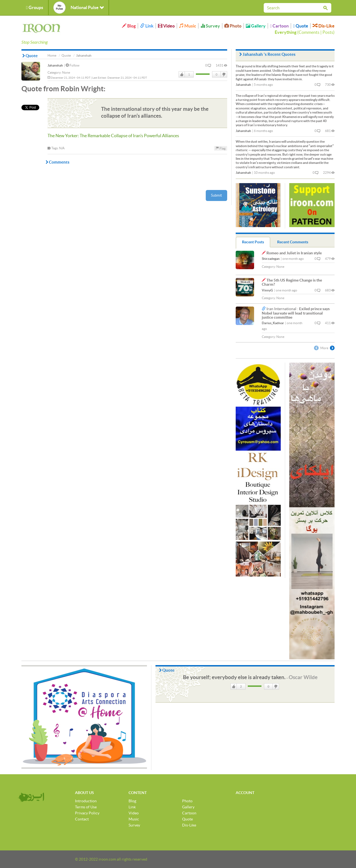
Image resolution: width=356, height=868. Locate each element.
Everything (286, 32)
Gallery (256, 26)
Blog (129, 26)
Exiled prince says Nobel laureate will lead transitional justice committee (296, 313)
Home (52, 55)
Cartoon (279, 26)
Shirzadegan (271, 259)
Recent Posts (253, 242)
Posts (328, 32)
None (66, 72)
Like (182, 75)
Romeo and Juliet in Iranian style (294, 253)
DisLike (224, 75)
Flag (221, 148)
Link (147, 26)
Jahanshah (55, 65)
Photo (233, 26)
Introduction (86, 801)
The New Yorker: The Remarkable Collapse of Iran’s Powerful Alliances (113, 136)
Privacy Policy (87, 813)
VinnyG (267, 290)
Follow (73, 65)
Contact (82, 819)
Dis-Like (324, 26)
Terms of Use (86, 807)
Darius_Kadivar (273, 323)
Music (188, 26)
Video (166, 26)
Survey (210, 26)
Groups (35, 7)
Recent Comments (293, 242)
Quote (301, 26)
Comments (309, 32)
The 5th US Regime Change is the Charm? (292, 282)
